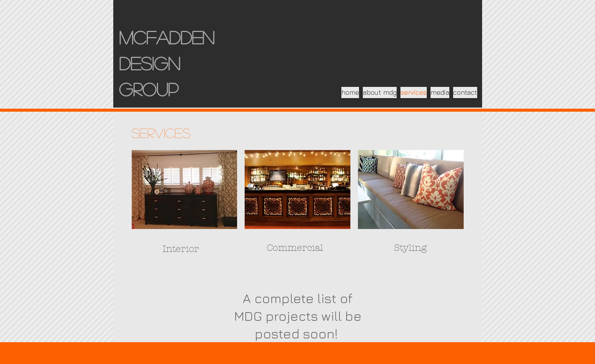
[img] (185, 190)
